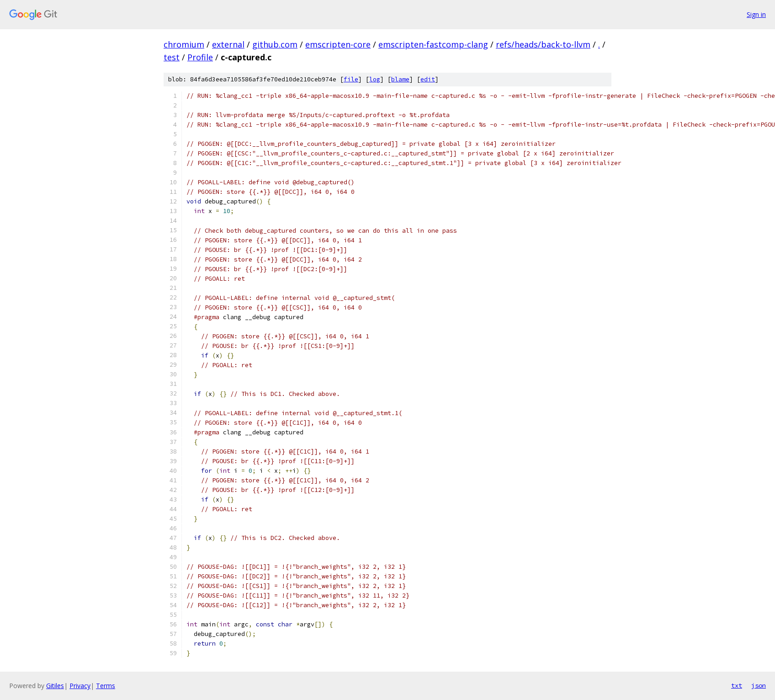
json (759, 685)
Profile (200, 57)
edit (428, 79)
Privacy (80, 686)
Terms (106, 686)
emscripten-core (338, 44)
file (351, 79)
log (375, 79)
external (228, 44)
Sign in (756, 14)
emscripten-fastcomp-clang (433, 44)
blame (400, 79)
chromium (184, 44)
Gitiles (55, 686)
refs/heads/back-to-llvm (543, 44)
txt (737, 685)
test (172, 57)
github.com (275, 44)
